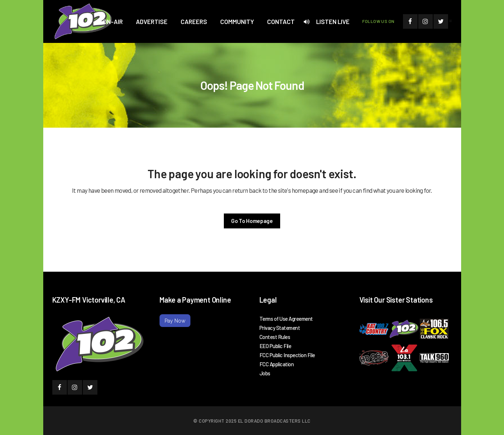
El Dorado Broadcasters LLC (274, 421)
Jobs (265, 373)
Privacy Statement (280, 328)
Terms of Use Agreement (286, 319)
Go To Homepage (252, 221)
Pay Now (175, 321)
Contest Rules (275, 337)
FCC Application (277, 364)
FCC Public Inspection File (287, 355)
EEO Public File (275, 346)
